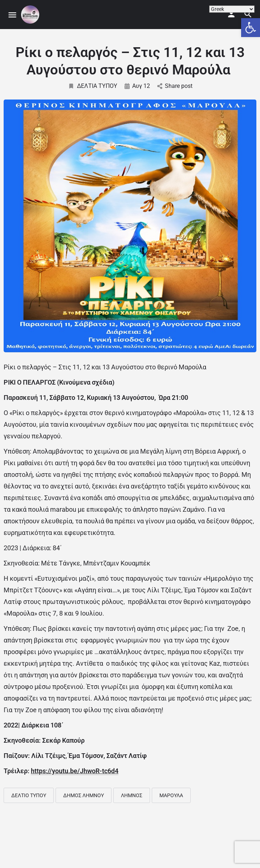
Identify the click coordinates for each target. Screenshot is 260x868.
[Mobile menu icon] (12, 15)
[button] (251, 28)
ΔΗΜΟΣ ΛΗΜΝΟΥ (84, 795)
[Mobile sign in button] (231, 14)
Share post (175, 86)
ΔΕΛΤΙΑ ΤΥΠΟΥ (93, 86)
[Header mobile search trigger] (248, 14)
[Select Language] (232, 9)
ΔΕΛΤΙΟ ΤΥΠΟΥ (29, 795)
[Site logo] (31, 15)
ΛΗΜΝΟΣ (132, 795)
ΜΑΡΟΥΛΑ (171, 795)
